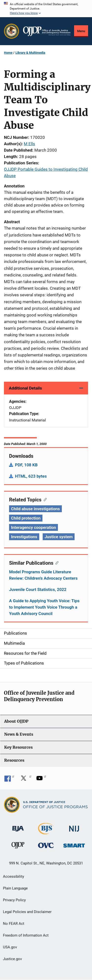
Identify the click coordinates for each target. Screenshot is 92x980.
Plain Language (15, 888)
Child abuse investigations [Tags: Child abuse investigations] (35, 509)
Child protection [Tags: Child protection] (26, 518)
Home (8, 53)
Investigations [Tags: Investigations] (24, 537)
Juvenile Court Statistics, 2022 (38, 589)
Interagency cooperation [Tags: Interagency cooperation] (33, 527)
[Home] (47, 31)
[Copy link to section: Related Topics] (44, 499)
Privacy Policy (14, 900)
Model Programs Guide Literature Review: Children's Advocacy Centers (43, 575)
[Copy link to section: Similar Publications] (56, 562)
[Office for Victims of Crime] (46, 845)
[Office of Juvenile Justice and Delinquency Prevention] (18, 846)
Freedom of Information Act (26, 935)
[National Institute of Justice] (74, 827)
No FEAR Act (14, 924)
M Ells (29, 144)
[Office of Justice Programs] (12, 31)
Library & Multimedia (30, 53)
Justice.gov (12, 959)
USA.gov (10, 947)
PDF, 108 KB (26, 465)
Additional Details (25, 388)
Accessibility (13, 876)
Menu (81, 31)
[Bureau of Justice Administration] (18, 826)
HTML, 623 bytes (31, 476)
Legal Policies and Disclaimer (27, 912)
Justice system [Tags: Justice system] (59, 537)
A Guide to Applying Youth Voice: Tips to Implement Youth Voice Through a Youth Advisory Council (44, 607)
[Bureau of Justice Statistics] (46, 832)
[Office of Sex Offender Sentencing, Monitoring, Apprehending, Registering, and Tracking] (74, 844)
